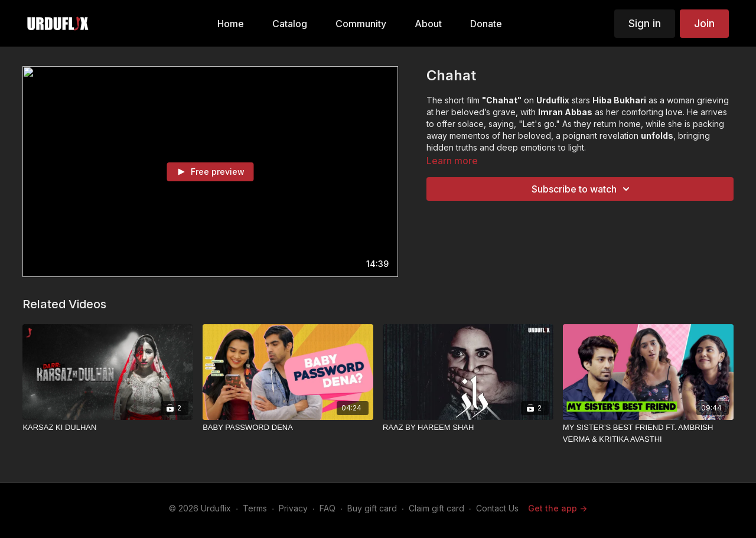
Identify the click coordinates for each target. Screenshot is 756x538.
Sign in (645, 23)
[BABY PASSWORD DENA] (288, 428)
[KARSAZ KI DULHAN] (108, 428)
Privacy (293, 508)
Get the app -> (558, 508)
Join (704, 23)
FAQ (328, 508)
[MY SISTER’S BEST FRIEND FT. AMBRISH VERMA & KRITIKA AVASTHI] (648, 433)
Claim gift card (436, 508)
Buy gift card (372, 508)
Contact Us (497, 508)
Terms (255, 508)
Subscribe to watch (582, 189)
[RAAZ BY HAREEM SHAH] (468, 428)
